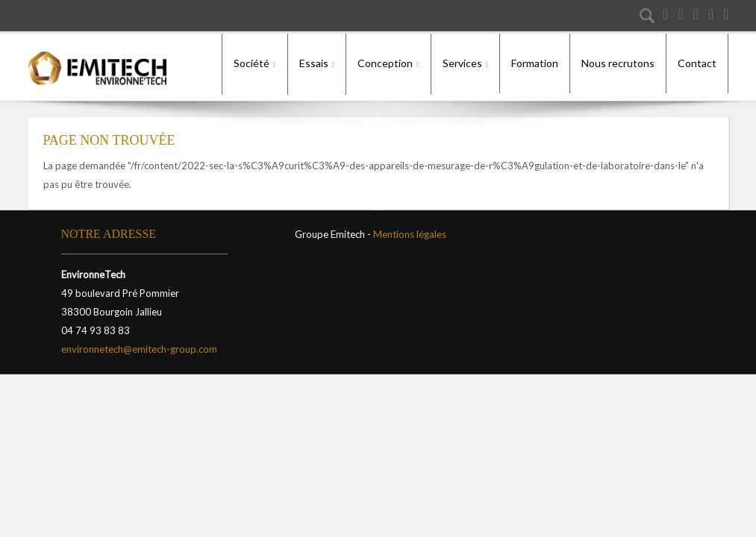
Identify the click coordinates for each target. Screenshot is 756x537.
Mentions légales (410, 228)
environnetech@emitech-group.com (139, 343)
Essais (314, 63)
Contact (697, 63)
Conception (385, 63)
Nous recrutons (618, 63)
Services (462, 63)
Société (252, 63)
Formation (535, 63)
